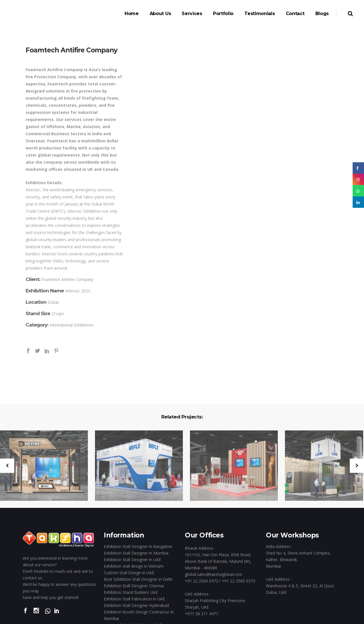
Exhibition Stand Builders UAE (131, 592)
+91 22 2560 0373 (238, 581)
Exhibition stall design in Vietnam (134, 566)
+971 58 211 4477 (201, 614)
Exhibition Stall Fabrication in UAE (134, 599)
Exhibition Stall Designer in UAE (132, 560)
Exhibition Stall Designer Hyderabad (136, 605)
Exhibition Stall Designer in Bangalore (138, 546)
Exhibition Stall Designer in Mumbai (136, 553)
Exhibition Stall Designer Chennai (134, 586)
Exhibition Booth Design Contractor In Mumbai (139, 615)
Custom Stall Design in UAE (129, 573)
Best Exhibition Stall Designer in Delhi (138, 579)
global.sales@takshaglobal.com (214, 574)
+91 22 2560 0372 (201, 581)
